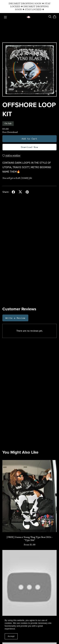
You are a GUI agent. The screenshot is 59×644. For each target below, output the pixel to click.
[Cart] (56, 17)
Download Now (30, 147)
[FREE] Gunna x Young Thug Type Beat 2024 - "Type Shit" (29, 539)
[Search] (50, 17)
